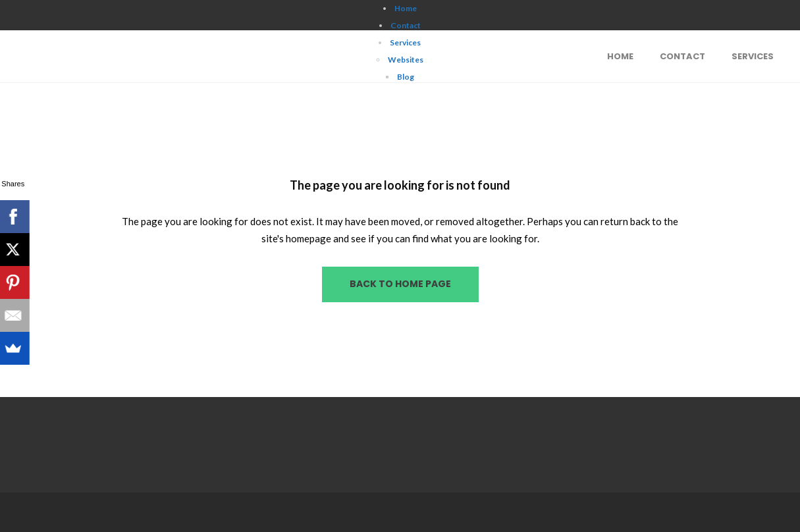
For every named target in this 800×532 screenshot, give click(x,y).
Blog (406, 77)
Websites (406, 60)
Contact (406, 25)
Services (405, 42)
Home (406, 8)
